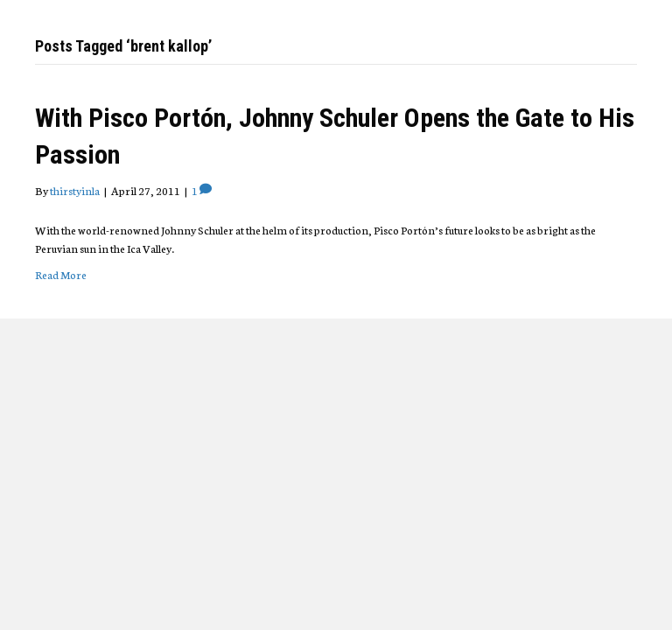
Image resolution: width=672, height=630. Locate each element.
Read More (61, 274)
